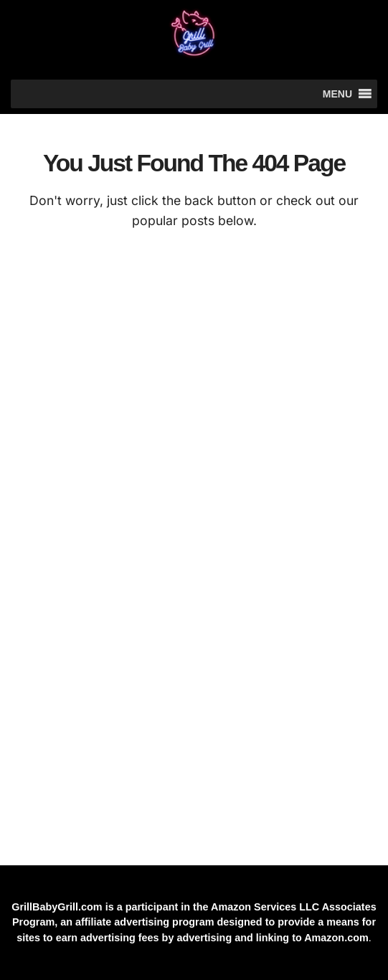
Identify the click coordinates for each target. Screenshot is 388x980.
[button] (337, 94)
